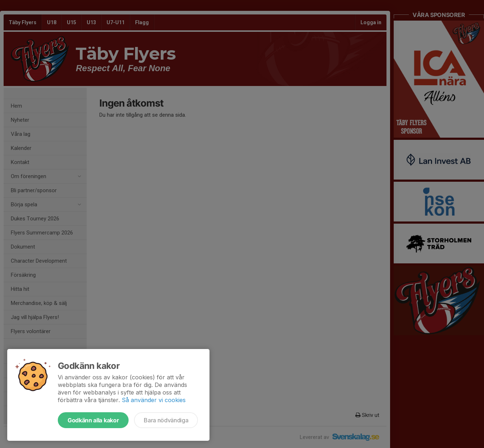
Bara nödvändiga (166, 420)
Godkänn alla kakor (93, 420)
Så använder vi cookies (154, 400)
